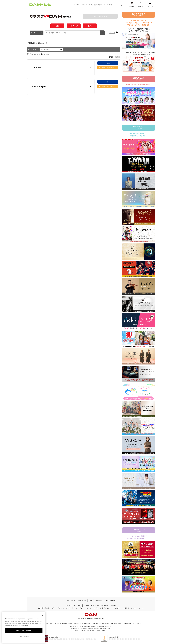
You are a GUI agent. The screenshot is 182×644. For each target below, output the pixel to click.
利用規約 (113, 606)
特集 (90, 26)
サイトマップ (71, 601)
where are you (39, 87)
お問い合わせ (82, 601)
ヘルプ (112, 33)
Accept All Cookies (24, 634)
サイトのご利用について (73, 606)
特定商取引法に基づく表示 (46, 608)
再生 (108, 63)
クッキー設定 (78, 608)
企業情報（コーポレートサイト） (134, 608)
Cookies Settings (24, 640)
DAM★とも (99, 601)
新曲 (57, 26)
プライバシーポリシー (64, 608)
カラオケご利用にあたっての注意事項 (96, 606)
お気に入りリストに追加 (108, 68)
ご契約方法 (117, 608)
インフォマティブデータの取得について (98, 608)
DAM (91, 601)
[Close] (42, 619)
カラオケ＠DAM (110, 601)
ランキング (74, 26)
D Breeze (36, 68)
